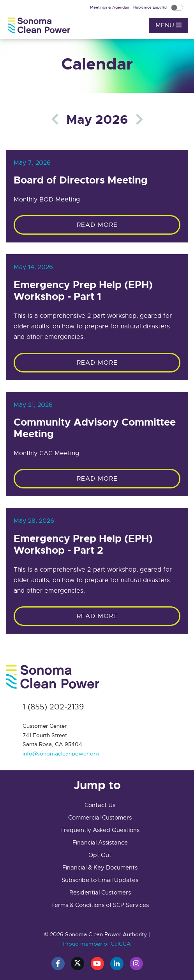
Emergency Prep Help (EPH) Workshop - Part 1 (83, 291)
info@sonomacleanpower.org (61, 754)
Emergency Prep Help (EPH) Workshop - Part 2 (83, 545)
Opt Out (100, 855)
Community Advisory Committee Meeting (95, 428)
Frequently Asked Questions (100, 830)
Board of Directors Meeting (81, 180)
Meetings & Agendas (110, 7)
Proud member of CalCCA (97, 944)
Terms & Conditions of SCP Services (100, 905)
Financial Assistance (100, 843)
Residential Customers (100, 893)
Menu (168, 25)
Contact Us (100, 805)
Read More (97, 225)
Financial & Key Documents (100, 868)
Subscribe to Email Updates (100, 880)
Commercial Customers (100, 818)
